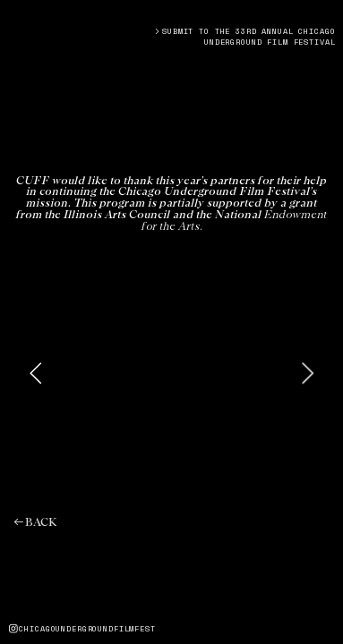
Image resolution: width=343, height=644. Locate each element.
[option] (172, 373)
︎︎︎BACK (34, 523)
